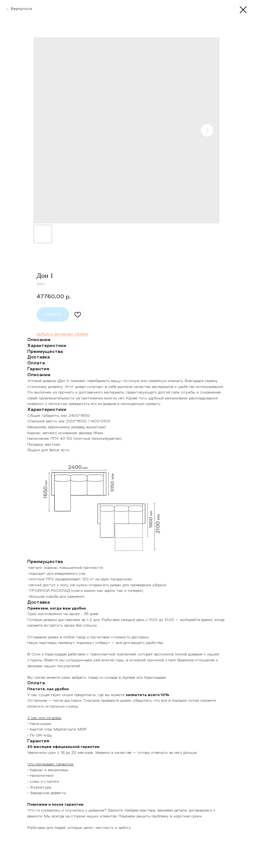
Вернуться (21, 9)
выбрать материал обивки (62, 334)
